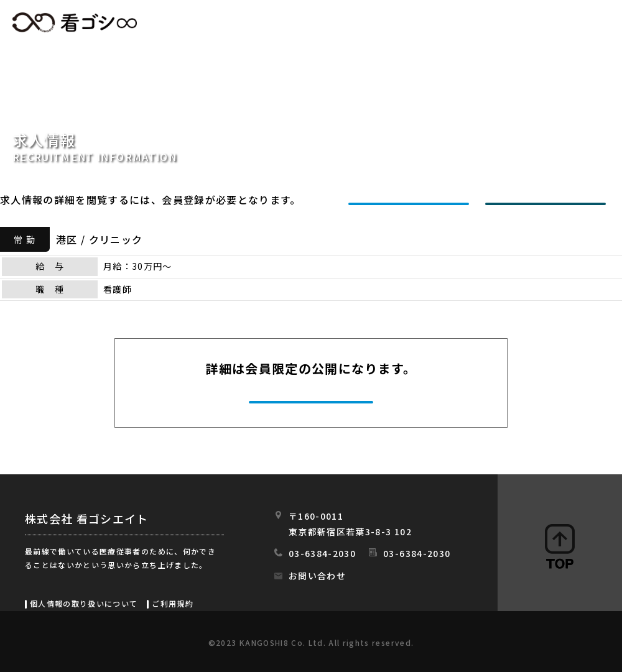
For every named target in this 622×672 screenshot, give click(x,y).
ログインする (549, 200)
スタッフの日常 (584, 23)
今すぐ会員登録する (312, 400)
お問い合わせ (317, 576)
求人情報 (327, 23)
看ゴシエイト (75, 22)
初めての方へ (411, 23)
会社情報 (496, 23)
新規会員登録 (412, 200)
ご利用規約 (173, 603)
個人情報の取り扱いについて (84, 603)
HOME (259, 23)
